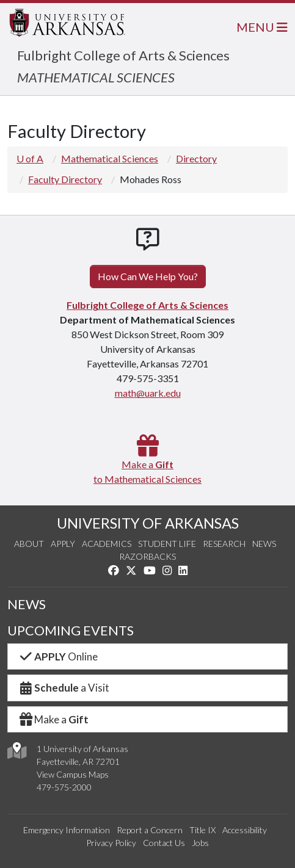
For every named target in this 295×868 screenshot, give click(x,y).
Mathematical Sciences (110, 158)
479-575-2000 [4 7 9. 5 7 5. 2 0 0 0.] (64, 787)
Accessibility (245, 830)
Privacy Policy (111, 843)
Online (58, 656)
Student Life (167, 544)
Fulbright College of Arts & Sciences (123, 55)
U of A (30, 158)
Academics (107, 544)
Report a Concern (150, 830)
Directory (196, 158)
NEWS (27, 604)
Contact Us (164, 843)
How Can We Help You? (148, 276)
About (29, 544)
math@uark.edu (148, 393)
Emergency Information (67, 830)
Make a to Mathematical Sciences (147, 464)
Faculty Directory (65, 179)
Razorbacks (147, 556)
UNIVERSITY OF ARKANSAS (148, 523)
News (264, 544)
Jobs (200, 843)
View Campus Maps (73, 774)
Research (224, 544)
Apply (63, 544)
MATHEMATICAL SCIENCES (96, 77)
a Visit (64, 688)
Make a (53, 719)
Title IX (202, 830)
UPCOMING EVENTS (71, 630)
